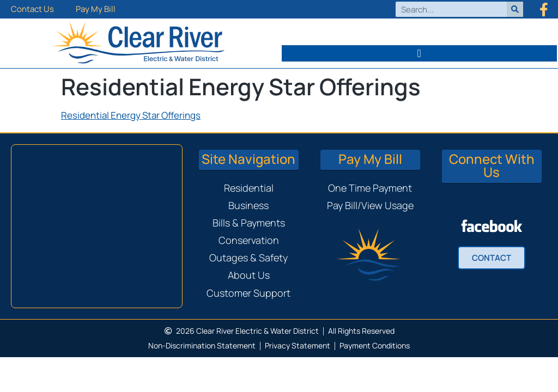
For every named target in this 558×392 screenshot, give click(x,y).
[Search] (515, 9)
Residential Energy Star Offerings (131, 115)
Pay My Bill (96, 9)
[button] (420, 53)
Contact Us (32, 9)
